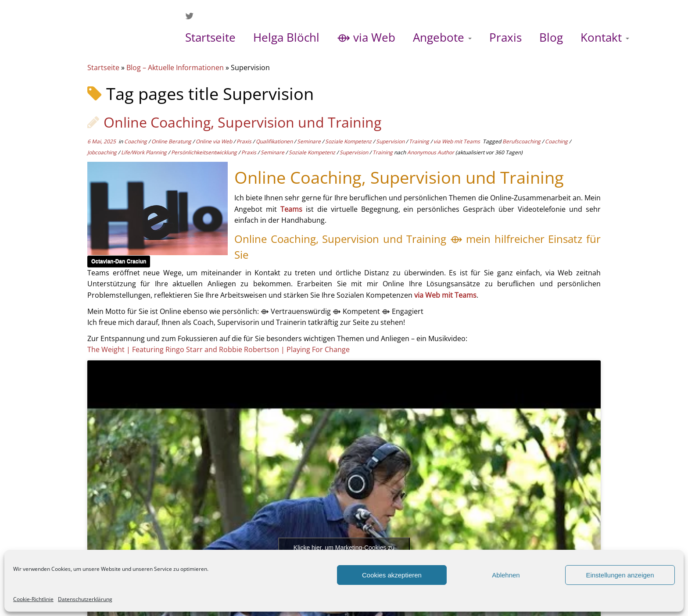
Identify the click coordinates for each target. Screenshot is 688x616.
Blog (551, 37)
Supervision (391, 141)
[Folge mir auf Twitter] (192, 16)
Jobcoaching (103, 152)
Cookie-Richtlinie (33, 599)
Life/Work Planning (145, 152)
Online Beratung (172, 141)
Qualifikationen (275, 141)
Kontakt (605, 37)
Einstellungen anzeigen (620, 575)
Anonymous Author (431, 152)
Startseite (210, 37)
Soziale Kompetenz (349, 141)
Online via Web (215, 141)
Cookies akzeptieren (392, 575)
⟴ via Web (366, 37)
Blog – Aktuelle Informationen (175, 68)
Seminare (310, 141)
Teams (291, 209)
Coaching (136, 141)
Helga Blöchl (286, 37)
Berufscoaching (522, 141)
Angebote (442, 37)
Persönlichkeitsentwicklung (205, 152)
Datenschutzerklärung (85, 599)
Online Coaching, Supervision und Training (242, 122)
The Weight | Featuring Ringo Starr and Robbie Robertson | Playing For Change (219, 349)
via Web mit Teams (457, 141)
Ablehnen (506, 575)
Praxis (505, 37)
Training (420, 141)
